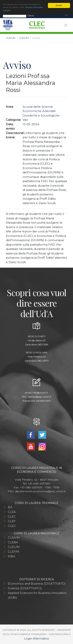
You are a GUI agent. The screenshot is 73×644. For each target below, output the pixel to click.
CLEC (12, 517)
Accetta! (59, 5)
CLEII (12, 526)
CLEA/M (14, 538)
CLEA (12, 512)
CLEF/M (14, 552)
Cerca (31, 15)
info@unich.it (40, 393)
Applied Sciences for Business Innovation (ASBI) (37, 595)
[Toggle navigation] (66, 15)
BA (10, 507)
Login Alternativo (36, 638)
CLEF (12, 521)
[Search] (15, 15)
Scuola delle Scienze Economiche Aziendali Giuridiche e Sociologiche (41, 111)
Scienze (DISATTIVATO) (25, 588)
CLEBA (13, 542)
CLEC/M (11, 38)
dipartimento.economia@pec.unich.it (40, 491)
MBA (11, 556)
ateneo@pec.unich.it (40, 397)
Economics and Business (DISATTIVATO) (37, 584)
